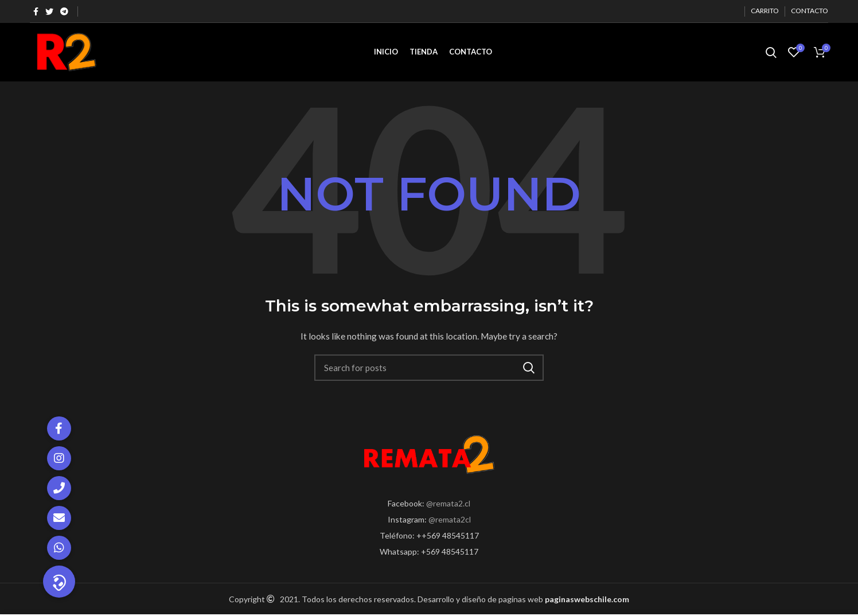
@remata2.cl (448, 503)
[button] (59, 582)
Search (528, 369)
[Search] (429, 369)
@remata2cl (450, 519)
